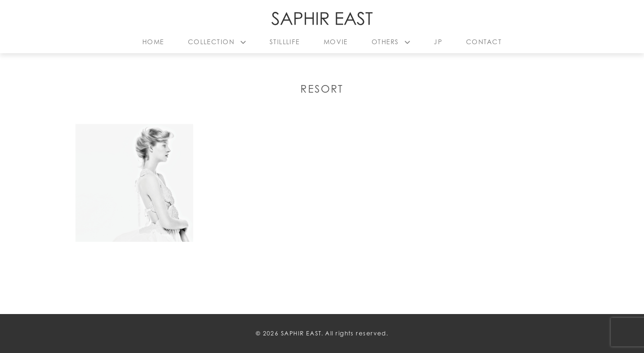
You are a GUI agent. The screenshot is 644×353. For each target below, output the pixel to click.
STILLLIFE (285, 42)
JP (438, 42)
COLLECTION (211, 42)
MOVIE (336, 42)
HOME (153, 42)
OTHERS (385, 42)
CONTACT (484, 42)
